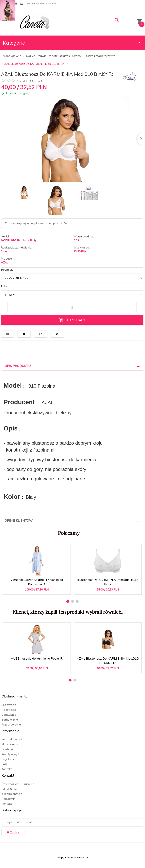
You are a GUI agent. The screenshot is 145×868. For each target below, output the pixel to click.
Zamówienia (10, 720)
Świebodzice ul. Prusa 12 (18, 784)
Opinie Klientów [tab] (19, 520)
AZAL (5, 262)
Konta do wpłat (12, 739)
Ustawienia (9, 715)
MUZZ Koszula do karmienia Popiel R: (37, 658)
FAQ (4, 764)
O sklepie (8, 749)
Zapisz (13, 832)
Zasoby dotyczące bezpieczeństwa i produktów (36, 223)
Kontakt (7, 769)
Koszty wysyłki (11, 754)
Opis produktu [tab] (18, 366)
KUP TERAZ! (72, 320)
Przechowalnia (11, 725)
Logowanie (9, 705)
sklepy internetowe (68, 857)
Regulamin (8, 759)
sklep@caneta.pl (12, 794)
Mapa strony (10, 744)
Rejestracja (9, 710)
